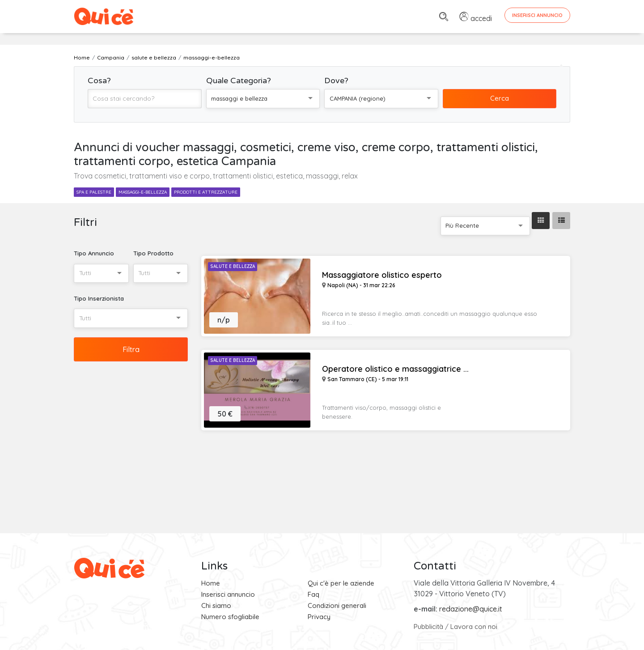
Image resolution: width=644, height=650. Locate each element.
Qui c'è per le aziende (341, 583)
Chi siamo (216, 605)
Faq (314, 594)
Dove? (336, 81)
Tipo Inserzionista (99, 298)
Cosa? (99, 81)
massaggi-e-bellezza (143, 192)
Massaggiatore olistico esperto (382, 275)
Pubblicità (428, 627)
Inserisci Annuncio (537, 15)
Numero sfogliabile (230, 617)
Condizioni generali (337, 605)
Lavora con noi (474, 627)
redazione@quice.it (471, 609)
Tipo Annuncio (94, 253)
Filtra (131, 349)
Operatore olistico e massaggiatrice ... (395, 369)
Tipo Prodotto (153, 253)
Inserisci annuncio (228, 594)
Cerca (500, 98)
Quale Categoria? (239, 81)
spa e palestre (94, 192)
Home (211, 583)
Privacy (319, 617)
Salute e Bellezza (233, 266)
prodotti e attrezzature (206, 192)
